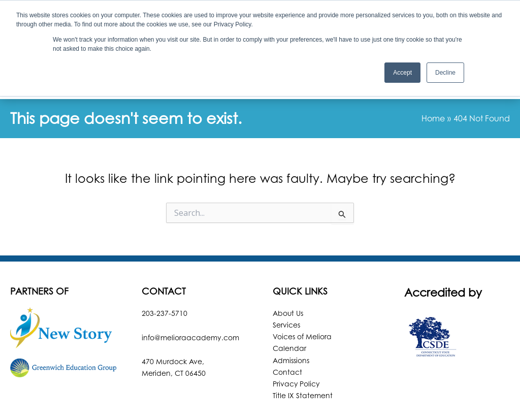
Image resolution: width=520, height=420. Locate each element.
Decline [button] (445, 73)
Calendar (289, 309)
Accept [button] (402, 73)
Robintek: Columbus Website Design (338, 402)
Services (286, 285)
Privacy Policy (297, 344)
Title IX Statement (303, 356)
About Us (288, 273)
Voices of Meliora (302, 297)
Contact (287, 332)
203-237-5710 (165, 273)
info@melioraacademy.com (190, 298)
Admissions (291, 321)
